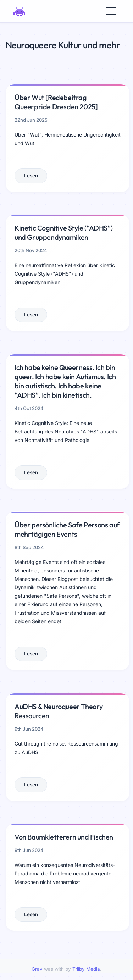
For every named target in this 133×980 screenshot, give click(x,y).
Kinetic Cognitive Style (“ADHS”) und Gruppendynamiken (63, 232)
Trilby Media (86, 969)
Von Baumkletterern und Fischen (64, 837)
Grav (37, 969)
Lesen (31, 176)
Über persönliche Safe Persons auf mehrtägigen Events (67, 529)
